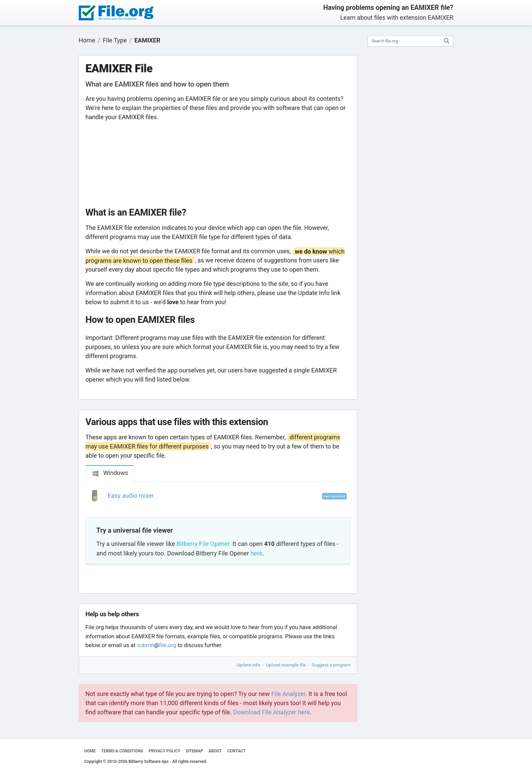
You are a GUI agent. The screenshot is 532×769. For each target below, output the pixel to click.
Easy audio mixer (131, 496)
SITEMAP (194, 751)
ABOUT (215, 751)
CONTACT (236, 751)
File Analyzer (288, 694)
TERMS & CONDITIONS (122, 751)
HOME (90, 751)
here (256, 553)
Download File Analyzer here (271, 712)
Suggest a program (331, 665)
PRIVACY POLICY (164, 751)
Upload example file (286, 665)
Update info (249, 665)
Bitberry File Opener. (204, 544)
